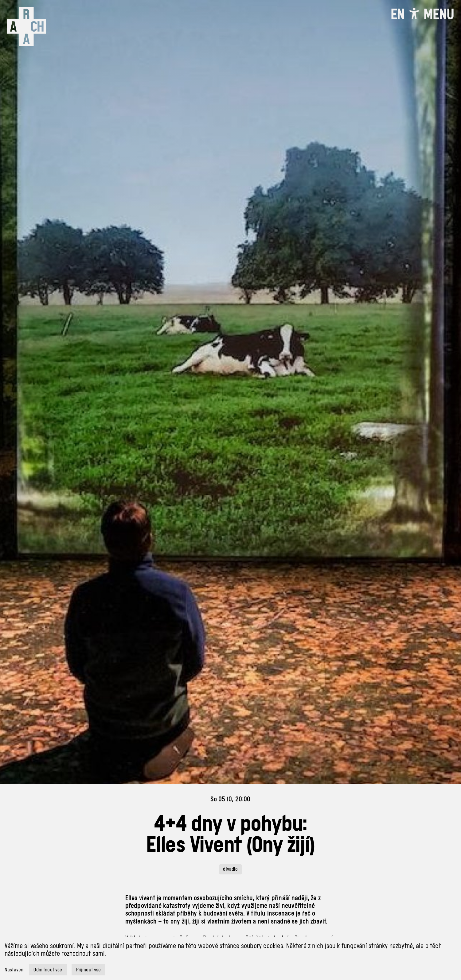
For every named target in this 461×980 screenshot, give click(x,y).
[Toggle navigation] (439, 14)
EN (398, 14)
